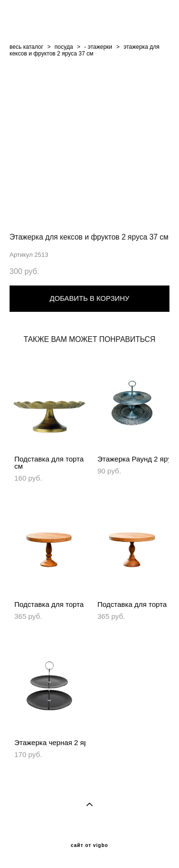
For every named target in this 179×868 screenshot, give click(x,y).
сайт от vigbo (89, 846)
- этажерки (99, 47)
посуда (63, 47)
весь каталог (26, 47)
